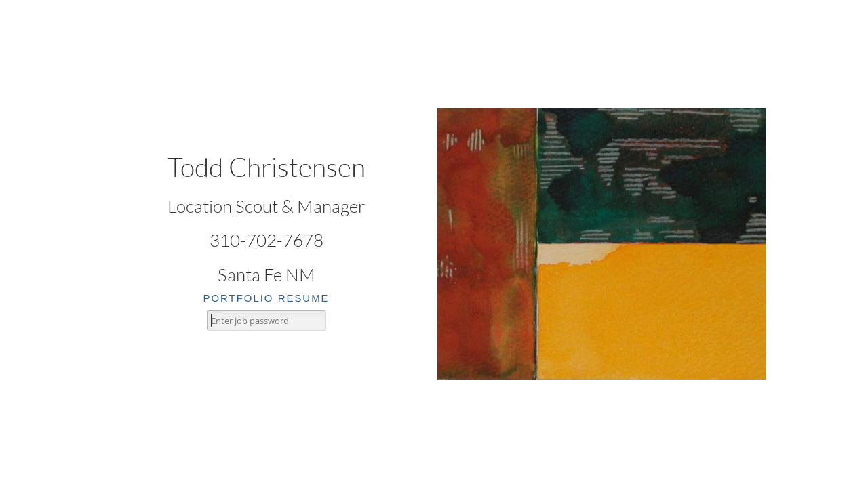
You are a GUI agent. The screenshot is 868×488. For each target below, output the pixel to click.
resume (304, 298)
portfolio (238, 298)
